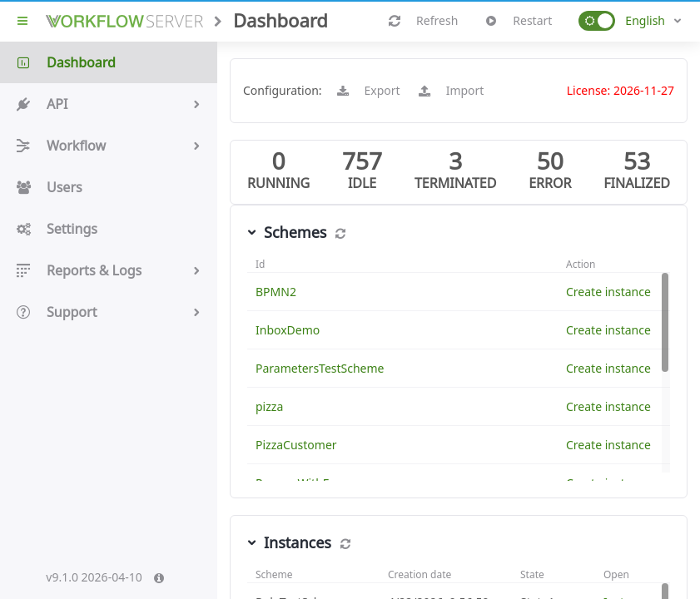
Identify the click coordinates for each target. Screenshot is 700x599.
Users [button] (109, 187)
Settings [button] (109, 229)
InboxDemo (288, 330)
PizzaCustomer (296, 445)
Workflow (109, 146)
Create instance (608, 292)
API (109, 104)
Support (109, 312)
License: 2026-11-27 (621, 90)
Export (369, 91)
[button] (597, 21)
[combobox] (653, 21)
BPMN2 (276, 292)
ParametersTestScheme (320, 368)
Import (452, 91)
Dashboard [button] (109, 62)
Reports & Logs (109, 270)
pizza (269, 406)
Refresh (424, 21)
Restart (519, 21)
